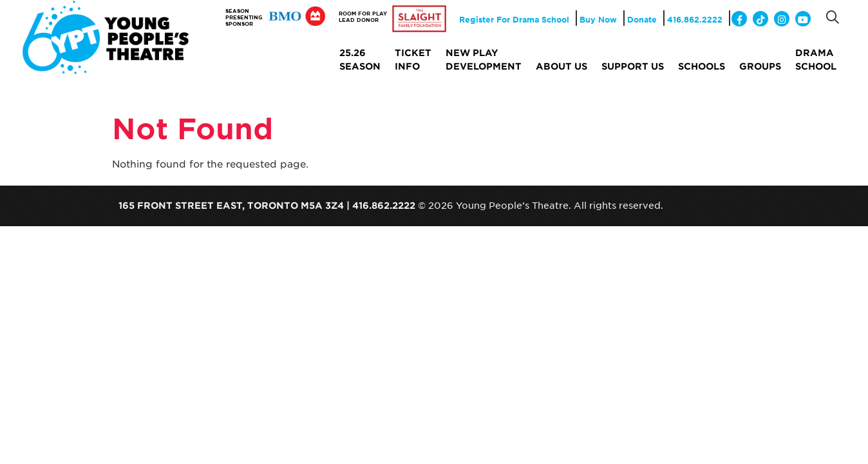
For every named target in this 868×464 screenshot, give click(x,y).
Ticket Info (413, 59)
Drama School (816, 59)
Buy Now (598, 19)
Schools (702, 66)
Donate (642, 19)
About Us (561, 66)
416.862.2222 (695, 19)
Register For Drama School (514, 19)
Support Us (633, 66)
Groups (760, 66)
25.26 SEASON (360, 59)
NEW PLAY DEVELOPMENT (484, 59)
